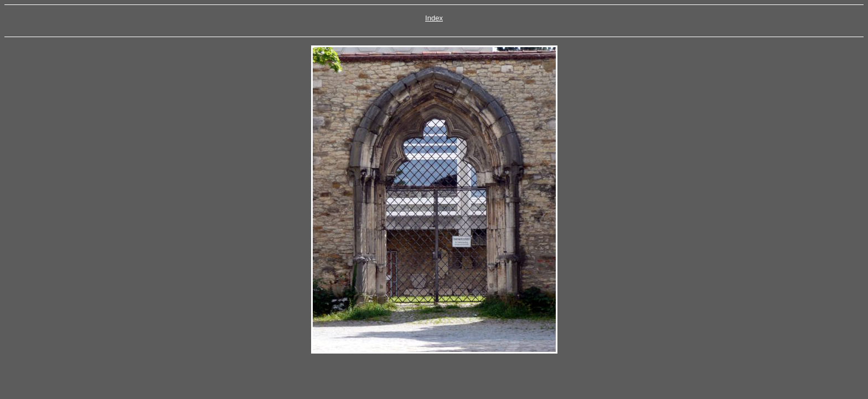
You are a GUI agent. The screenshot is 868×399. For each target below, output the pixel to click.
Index (434, 18)
